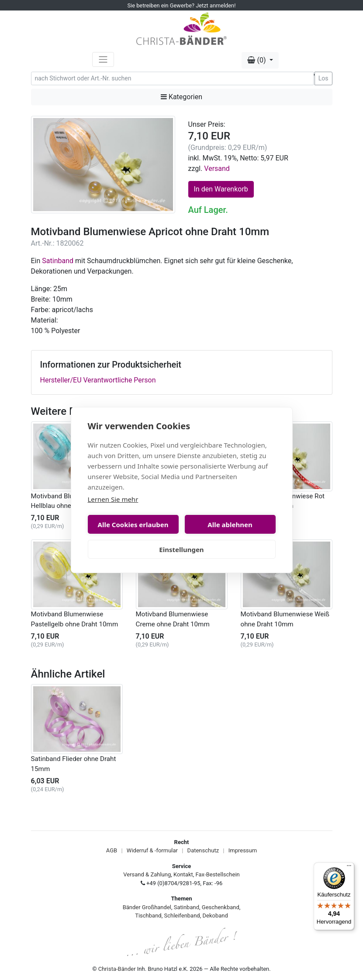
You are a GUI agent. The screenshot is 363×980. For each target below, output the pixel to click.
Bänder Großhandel (147, 907)
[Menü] (349, 868)
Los (323, 78)
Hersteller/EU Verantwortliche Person (98, 380)
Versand (217, 169)
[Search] (172, 78)
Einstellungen (181, 549)
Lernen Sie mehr (113, 499)
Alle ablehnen (230, 525)
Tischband (148, 916)
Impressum (243, 850)
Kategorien (181, 97)
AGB (112, 850)
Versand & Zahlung (147, 874)
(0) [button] (257, 60)
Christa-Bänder (117, 969)
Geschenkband (221, 907)
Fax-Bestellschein (218, 874)
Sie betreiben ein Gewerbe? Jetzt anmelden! (182, 5)
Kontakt (183, 874)
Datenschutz (203, 850)
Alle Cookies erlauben (133, 525)
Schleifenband (182, 916)
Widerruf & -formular (152, 850)
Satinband (58, 261)
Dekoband (215, 916)
